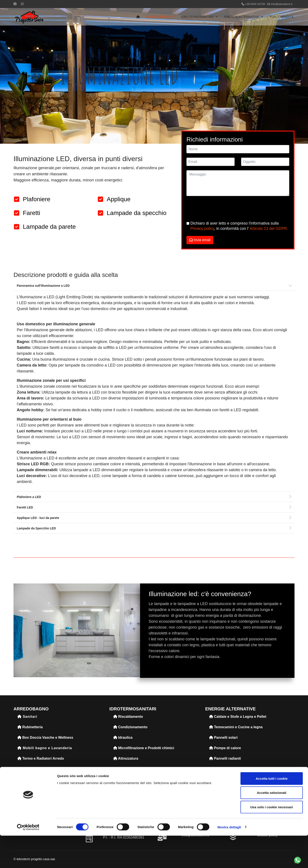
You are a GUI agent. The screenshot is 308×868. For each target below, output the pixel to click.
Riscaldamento (128, 717)
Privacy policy (202, 229)
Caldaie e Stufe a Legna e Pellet (238, 717)
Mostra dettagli (229, 859)
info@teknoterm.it (282, 4)
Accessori (28, 790)
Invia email (200, 240)
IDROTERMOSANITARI (197, 17)
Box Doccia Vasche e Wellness (45, 738)
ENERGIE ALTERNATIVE (242, 17)
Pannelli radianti (225, 758)
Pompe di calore (225, 748)
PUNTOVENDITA (282, 17)
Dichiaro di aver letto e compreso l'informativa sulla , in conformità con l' (239, 226)
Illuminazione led (34, 779)
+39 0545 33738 (255, 4)
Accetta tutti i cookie (272, 811)
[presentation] (220, 209)
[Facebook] (15, 4)
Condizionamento (130, 727)
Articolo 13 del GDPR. (269, 229)
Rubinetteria (30, 727)
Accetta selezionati (272, 825)
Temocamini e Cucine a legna (236, 727)
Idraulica (123, 738)
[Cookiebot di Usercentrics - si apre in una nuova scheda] (28, 859)
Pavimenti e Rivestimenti (40, 769)
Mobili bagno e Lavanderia (45, 748)
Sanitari (27, 717)
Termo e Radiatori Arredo (41, 758)
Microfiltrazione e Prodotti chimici (144, 748)
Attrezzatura (126, 758)
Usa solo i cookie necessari (272, 839)
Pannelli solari (223, 738)
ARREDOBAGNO (158, 17)
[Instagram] (22, 4)
